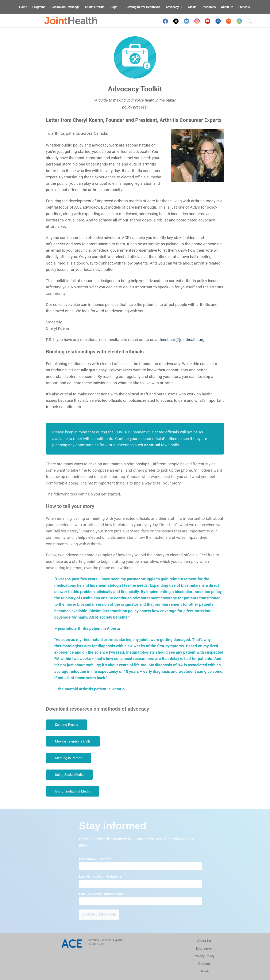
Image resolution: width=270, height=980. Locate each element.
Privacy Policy (204, 956)
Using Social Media (69, 775)
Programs (39, 7)
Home (23, 7)
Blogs (116, 7)
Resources (209, 7)
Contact (204, 964)
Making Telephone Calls (73, 741)
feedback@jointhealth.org (182, 340)
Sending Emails (67, 725)
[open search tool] (250, 22)
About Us (227, 7)
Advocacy (174, 7)
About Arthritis (95, 7)
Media (192, 7)
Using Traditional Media (73, 791)
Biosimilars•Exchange (65, 7)
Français (244, 7)
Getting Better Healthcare (144, 7)
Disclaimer (204, 948)
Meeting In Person (69, 758)
